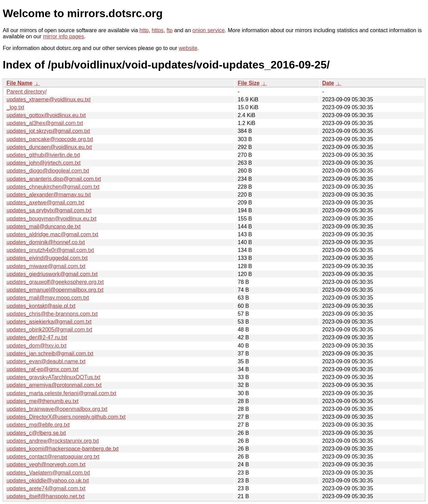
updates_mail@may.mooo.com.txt (48, 298)
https (158, 30)
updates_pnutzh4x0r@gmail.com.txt (50, 250)
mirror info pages (63, 36)
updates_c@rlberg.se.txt (36, 433)
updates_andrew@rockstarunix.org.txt (53, 441)
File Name (20, 83)
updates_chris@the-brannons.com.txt (52, 314)
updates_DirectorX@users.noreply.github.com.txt (66, 417)
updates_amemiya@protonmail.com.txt (54, 385)
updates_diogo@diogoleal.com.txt (48, 171)
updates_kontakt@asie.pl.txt (41, 306)
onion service (209, 30)
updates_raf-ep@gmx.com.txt (42, 369)
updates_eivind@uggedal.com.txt (47, 258)
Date (328, 83)
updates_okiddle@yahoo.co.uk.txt (48, 481)
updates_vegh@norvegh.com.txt (46, 464)
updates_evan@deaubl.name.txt (46, 361)
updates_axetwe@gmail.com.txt (45, 203)
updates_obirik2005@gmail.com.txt (49, 330)
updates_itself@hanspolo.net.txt (46, 496)
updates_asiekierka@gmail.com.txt (49, 322)
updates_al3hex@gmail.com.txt (45, 123)
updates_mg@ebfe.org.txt (38, 425)
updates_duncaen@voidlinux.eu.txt (49, 147)
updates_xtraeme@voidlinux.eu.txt (49, 99)
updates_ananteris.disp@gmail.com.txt (54, 179)
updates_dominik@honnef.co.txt (46, 242)
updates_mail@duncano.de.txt (43, 226)
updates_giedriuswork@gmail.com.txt (52, 274)
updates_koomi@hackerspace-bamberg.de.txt (63, 449)
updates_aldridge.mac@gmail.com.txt (52, 234)
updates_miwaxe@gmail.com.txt (46, 266)
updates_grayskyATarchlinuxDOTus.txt (53, 377)
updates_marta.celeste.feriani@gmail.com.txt (61, 393)
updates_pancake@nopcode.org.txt (50, 139)
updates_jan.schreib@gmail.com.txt (50, 354)
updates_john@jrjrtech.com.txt (43, 163)
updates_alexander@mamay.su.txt (49, 195)
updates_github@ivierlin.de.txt (43, 155)
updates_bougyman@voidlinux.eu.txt (52, 219)
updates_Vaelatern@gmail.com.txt (48, 473)
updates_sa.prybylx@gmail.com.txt (49, 210)
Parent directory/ (27, 92)
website (188, 48)
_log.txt (15, 107)
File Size (249, 83)
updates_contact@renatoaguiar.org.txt (53, 457)
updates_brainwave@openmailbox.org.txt (57, 409)
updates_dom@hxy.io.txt (36, 346)
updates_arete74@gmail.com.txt (46, 488)
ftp (169, 30)
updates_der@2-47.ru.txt (37, 337)
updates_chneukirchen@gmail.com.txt (53, 187)
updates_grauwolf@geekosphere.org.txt (55, 282)
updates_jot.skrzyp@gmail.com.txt (48, 131)
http (144, 30)
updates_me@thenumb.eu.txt (42, 401)
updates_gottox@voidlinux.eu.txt (46, 115)
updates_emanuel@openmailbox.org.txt (55, 290)
